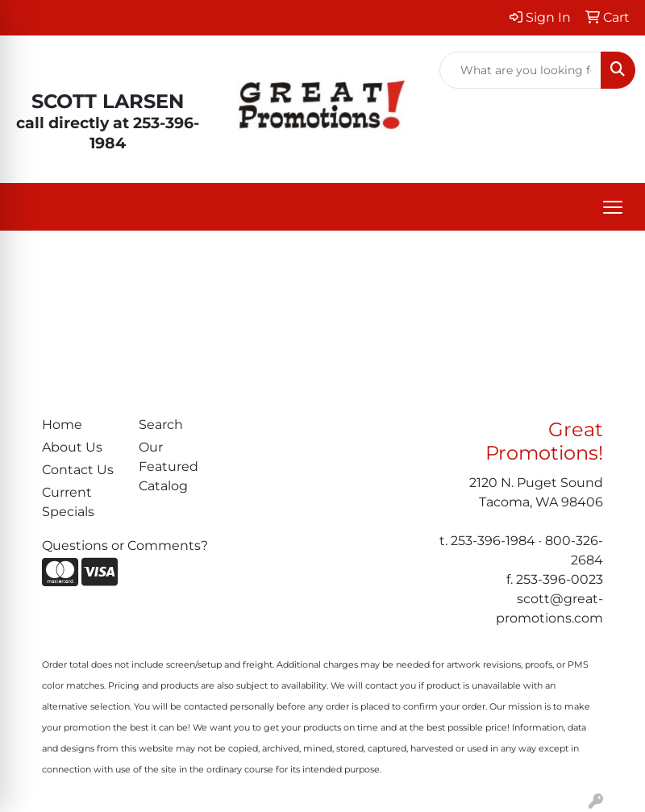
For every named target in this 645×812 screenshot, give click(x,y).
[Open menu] (613, 207)
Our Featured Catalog (169, 466)
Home (62, 425)
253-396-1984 (493, 541)
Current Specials (68, 502)
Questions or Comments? (125, 545)
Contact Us (78, 470)
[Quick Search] (520, 70)
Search (161, 425)
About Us (72, 447)
